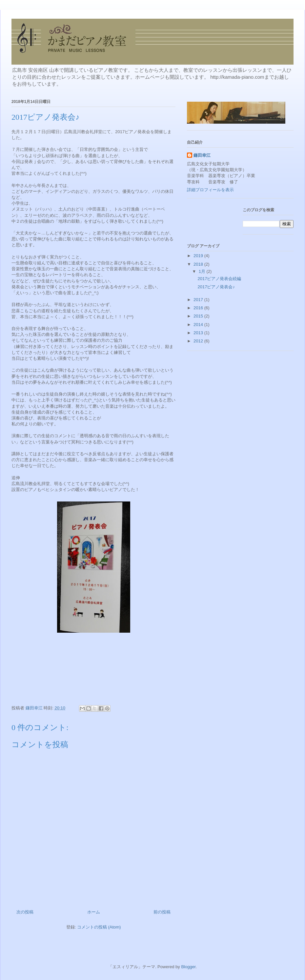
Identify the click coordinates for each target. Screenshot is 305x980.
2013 (199, 333)
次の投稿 (25, 912)
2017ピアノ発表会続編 (219, 279)
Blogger (188, 967)
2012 (199, 341)
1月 (203, 271)
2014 (199, 325)
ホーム (94, 912)
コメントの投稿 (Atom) (99, 927)
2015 (199, 316)
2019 (199, 256)
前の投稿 (162, 912)
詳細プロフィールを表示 (210, 190)
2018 (199, 264)
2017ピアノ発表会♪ (216, 287)
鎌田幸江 (202, 155)
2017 (199, 300)
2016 (199, 308)
